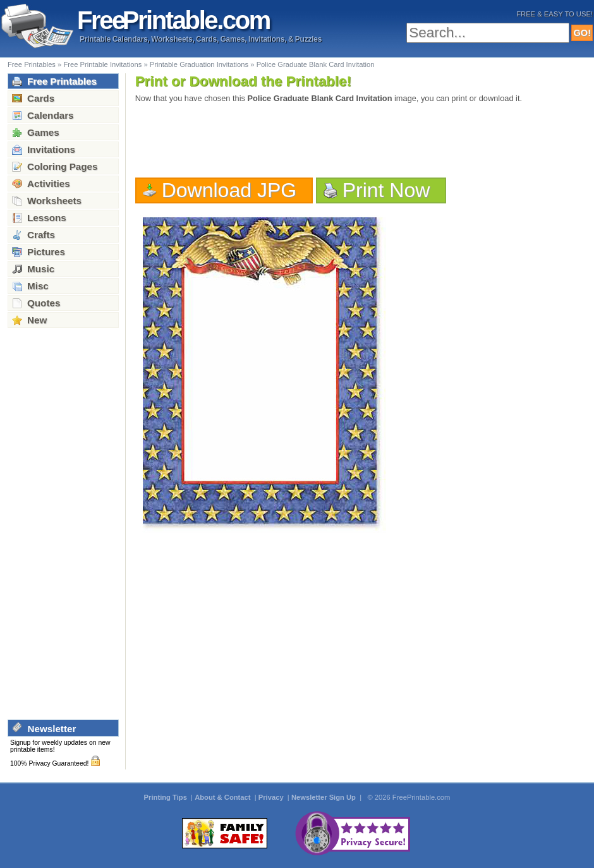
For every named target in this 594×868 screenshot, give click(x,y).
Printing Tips (167, 797)
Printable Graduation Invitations (199, 64)
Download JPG (229, 190)
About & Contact (223, 797)
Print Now (386, 190)
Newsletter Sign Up (324, 797)
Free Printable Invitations (102, 64)
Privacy (272, 797)
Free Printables (32, 64)
